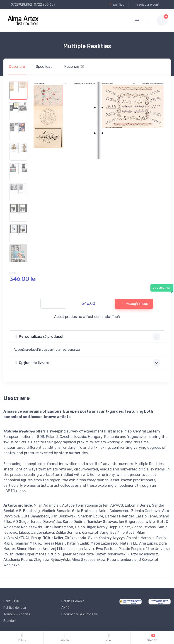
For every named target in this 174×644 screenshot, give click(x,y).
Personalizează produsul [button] (39, 336)
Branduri (10, 621)
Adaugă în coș (135, 304)
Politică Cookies (73, 601)
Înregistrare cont (146, 5)
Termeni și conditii (17, 614)
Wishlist (117, 5)
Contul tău (11, 601)
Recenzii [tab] (74, 67)
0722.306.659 (45, 5)
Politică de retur (15, 608)
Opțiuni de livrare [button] (32, 363)
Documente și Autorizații (80, 614)
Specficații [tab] (45, 67)
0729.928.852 (21, 5)
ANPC (65, 608)
